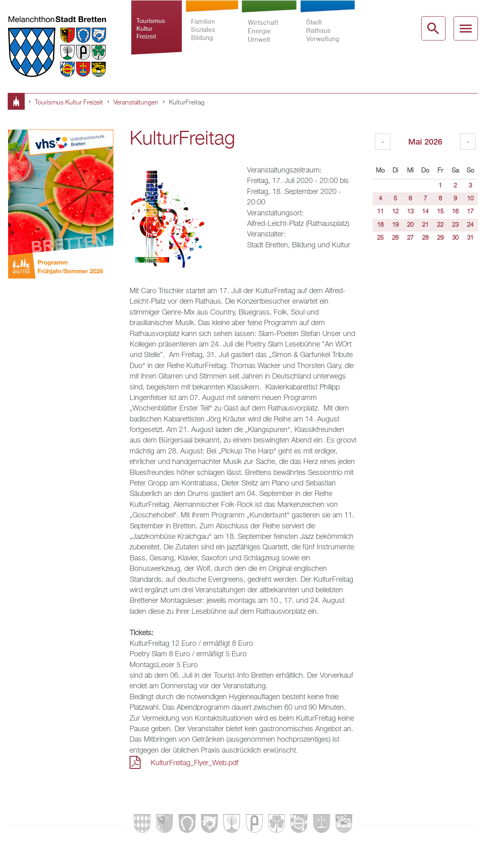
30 (455, 238)
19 (395, 225)
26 (395, 238)
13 (410, 212)
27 (410, 238)
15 (440, 212)
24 (470, 225)
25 (380, 238)
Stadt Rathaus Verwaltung (327, 34)
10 (470, 199)
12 (395, 212)
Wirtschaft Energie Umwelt (269, 34)
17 (470, 212)
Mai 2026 (425, 141)
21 (425, 225)
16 (455, 212)
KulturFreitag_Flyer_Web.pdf (195, 763)
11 (380, 212)
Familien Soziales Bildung (212, 34)
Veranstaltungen (136, 103)
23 (455, 225)
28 (425, 238)
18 (380, 225)
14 (425, 212)
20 (410, 225)
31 (470, 238)
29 (440, 238)
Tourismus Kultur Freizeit (157, 34)
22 (440, 225)
